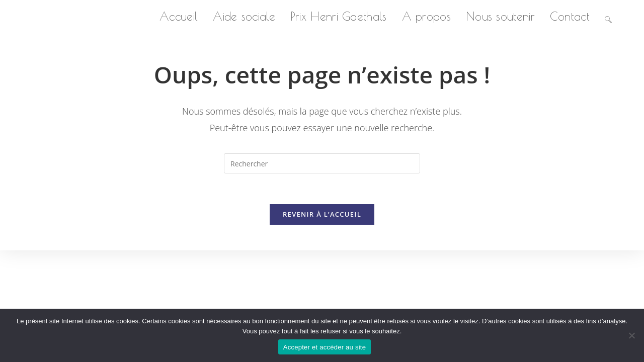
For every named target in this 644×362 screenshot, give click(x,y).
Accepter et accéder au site (325, 347)
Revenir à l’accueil (322, 214)
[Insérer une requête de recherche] (322, 163)
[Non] (631, 335)
